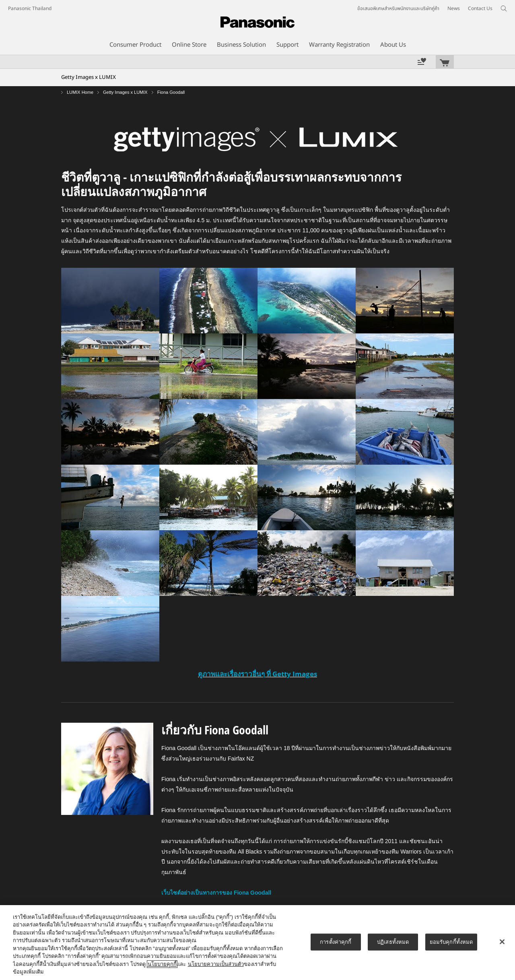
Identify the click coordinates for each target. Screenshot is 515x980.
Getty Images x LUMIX (125, 92)
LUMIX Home (80, 92)
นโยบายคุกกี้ (162, 964)
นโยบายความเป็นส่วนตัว (216, 964)
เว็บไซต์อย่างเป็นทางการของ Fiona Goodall (216, 893)
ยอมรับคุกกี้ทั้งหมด (451, 942)
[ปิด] (502, 942)
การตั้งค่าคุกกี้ (336, 942)
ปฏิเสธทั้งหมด (393, 942)
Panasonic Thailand (30, 8)
